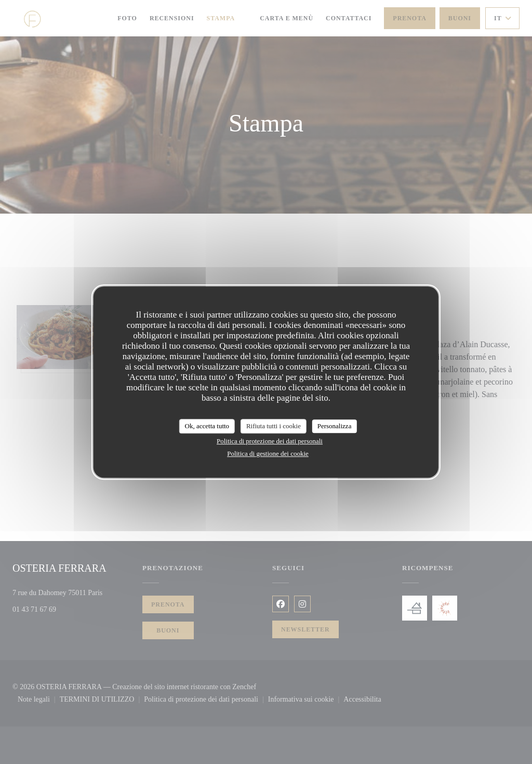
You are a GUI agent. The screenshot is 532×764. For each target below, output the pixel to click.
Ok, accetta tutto (207, 426)
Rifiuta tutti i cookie (274, 426)
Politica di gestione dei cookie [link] (268, 453)
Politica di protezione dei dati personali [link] (270, 441)
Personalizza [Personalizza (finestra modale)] (335, 426)
